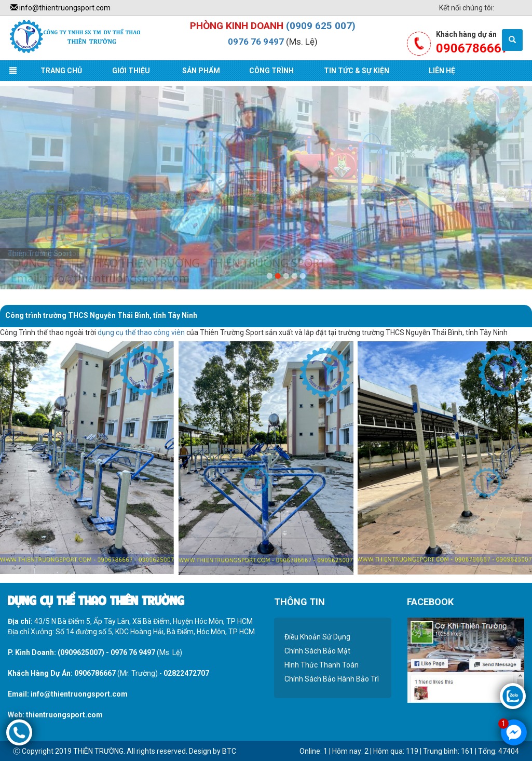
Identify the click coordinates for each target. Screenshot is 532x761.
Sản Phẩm (201, 71)
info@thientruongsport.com (60, 8)
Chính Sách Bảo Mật (317, 651)
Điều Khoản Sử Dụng (317, 637)
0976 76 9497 (256, 42)
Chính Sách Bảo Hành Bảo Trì (332, 679)
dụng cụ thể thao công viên (141, 332)
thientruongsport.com (64, 715)
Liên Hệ (442, 71)
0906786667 (95, 673)
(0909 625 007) (321, 26)
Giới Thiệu (131, 71)
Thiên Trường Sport (40, 253)
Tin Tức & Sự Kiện (357, 71)
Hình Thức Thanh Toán (322, 665)
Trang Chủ (61, 71)
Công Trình (271, 71)
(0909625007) (81, 652)
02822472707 (186, 673)
